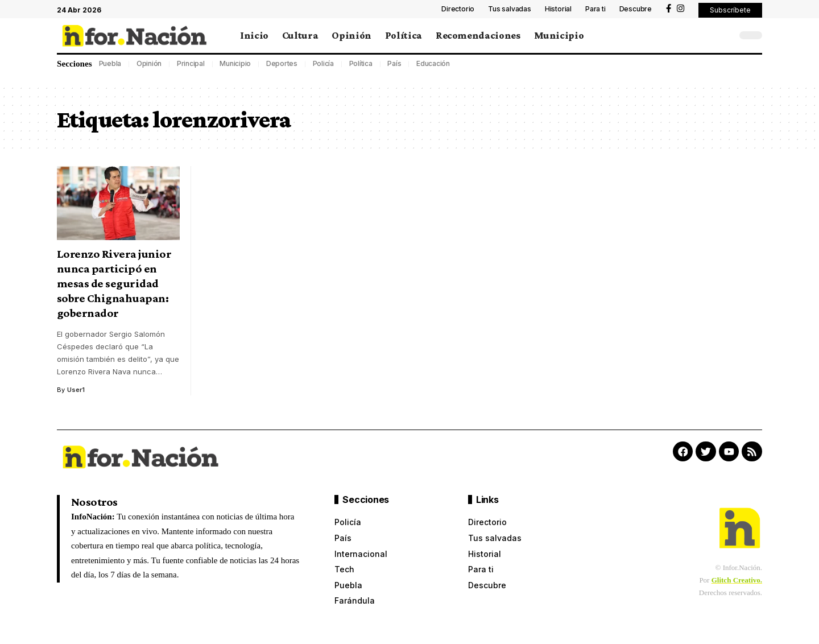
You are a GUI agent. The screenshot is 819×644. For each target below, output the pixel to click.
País (394, 63)
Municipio (235, 63)
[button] (730, 10)
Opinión (149, 63)
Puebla (110, 63)
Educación (433, 63)
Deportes (282, 63)
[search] (725, 35)
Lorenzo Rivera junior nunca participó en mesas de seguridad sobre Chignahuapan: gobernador (114, 283)
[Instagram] (681, 9)
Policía (323, 63)
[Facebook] (669, 9)
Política (361, 63)
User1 (76, 390)
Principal (191, 63)
